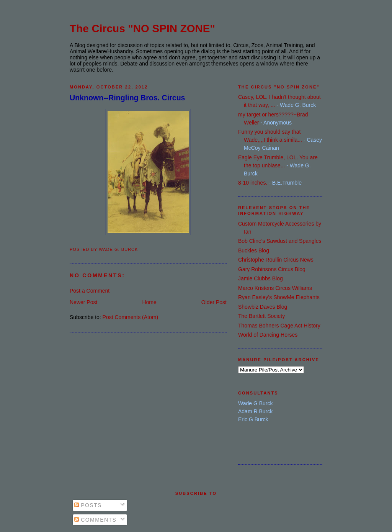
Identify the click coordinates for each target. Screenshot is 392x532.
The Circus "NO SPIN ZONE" (142, 29)
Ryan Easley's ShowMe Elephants (279, 297)
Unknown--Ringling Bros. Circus (127, 98)
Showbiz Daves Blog (263, 307)
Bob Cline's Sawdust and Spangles (280, 241)
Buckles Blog (254, 250)
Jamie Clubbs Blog (261, 278)
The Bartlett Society (261, 316)
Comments (95, 520)
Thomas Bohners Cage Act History (279, 326)
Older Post (214, 302)
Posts (88, 505)
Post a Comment (90, 291)
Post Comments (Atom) (130, 317)
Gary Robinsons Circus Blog (272, 269)
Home (149, 302)
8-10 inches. (253, 183)
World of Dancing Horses (268, 335)
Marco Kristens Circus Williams (275, 288)
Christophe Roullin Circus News (276, 260)
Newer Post (83, 302)
